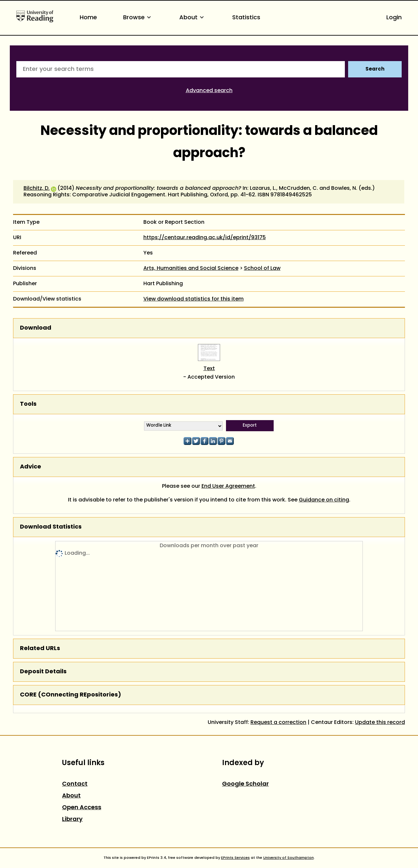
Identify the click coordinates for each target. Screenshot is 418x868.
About (193, 18)
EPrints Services (235, 858)
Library (72, 819)
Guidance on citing (324, 500)
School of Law (262, 269)
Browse (138, 18)
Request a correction (278, 723)
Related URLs (40, 649)
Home (88, 18)
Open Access (82, 808)
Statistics (246, 18)
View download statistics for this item (193, 299)
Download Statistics (51, 527)
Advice (31, 467)
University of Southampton (289, 858)
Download (36, 328)
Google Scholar (245, 784)
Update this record (380, 723)
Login (394, 18)
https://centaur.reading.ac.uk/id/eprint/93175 (205, 238)
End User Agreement (228, 486)
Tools (28, 404)
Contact (75, 784)
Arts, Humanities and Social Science (191, 269)
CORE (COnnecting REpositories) (71, 695)
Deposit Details (43, 672)
